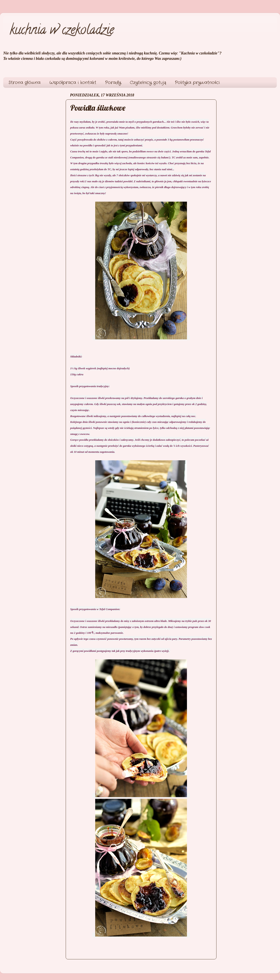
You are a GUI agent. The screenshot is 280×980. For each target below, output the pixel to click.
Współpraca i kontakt (73, 83)
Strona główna (25, 83)
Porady (113, 83)
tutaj (121, 140)
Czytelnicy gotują (148, 83)
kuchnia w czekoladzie (62, 31)
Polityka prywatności (197, 83)
